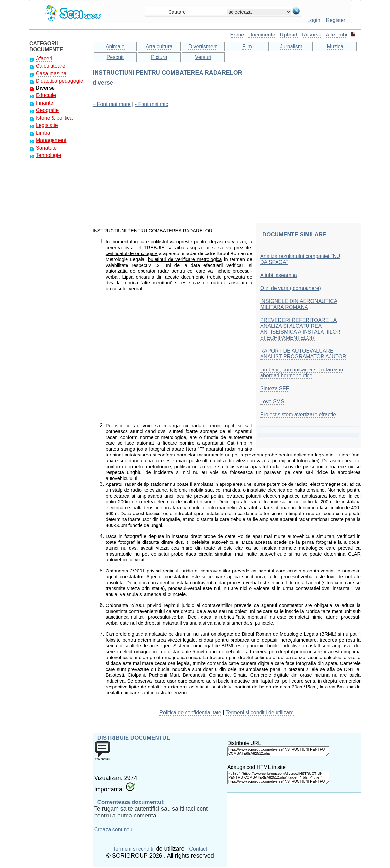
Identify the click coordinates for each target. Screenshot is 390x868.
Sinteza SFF (275, 389)
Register (336, 20)
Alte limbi (336, 35)
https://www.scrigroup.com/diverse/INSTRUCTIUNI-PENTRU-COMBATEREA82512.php (278, 751)
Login (314, 20)
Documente (262, 35)
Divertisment (203, 46)
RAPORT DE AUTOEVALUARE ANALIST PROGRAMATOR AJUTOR (303, 354)
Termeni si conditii (134, 849)
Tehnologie (48, 155)
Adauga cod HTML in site (256, 767)
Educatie (46, 95)
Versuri (203, 57)
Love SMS (272, 402)
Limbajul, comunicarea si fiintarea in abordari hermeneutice (302, 373)
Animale (115, 46)
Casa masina (51, 73)
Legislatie (47, 125)
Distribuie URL (244, 743)
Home (237, 35)
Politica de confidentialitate (190, 712)
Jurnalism (291, 46)
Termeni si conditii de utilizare (260, 712)
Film (247, 46)
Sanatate (46, 148)
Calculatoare (51, 66)
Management (51, 140)
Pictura (159, 57)
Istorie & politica (54, 118)
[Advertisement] (227, 159)
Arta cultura (159, 46)
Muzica (335, 46)
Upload (289, 35)
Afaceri (44, 58)
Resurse (312, 35)
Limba (43, 133)
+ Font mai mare (112, 104)
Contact (198, 849)
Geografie (47, 110)
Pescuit (115, 57)
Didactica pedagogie (60, 81)
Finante (45, 103)
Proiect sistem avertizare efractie (298, 415)
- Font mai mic (151, 104)
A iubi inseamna (279, 275)
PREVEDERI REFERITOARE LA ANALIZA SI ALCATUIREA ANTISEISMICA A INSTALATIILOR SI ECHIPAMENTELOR (300, 329)
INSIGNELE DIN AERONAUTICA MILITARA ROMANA (299, 304)
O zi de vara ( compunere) (291, 288)
